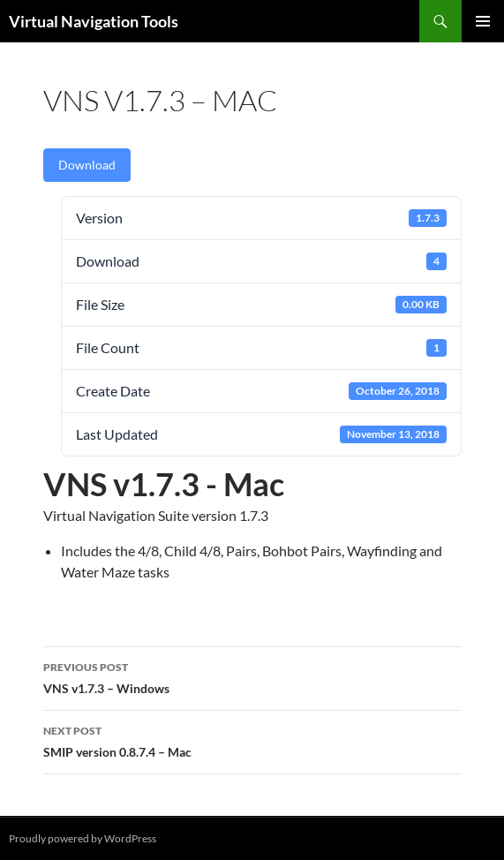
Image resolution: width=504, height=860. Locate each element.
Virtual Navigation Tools (94, 21)
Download (87, 165)
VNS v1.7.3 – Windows (252, 676)
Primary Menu (483, 21)
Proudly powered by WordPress (83, 838)
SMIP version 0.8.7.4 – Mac (252, 740)
